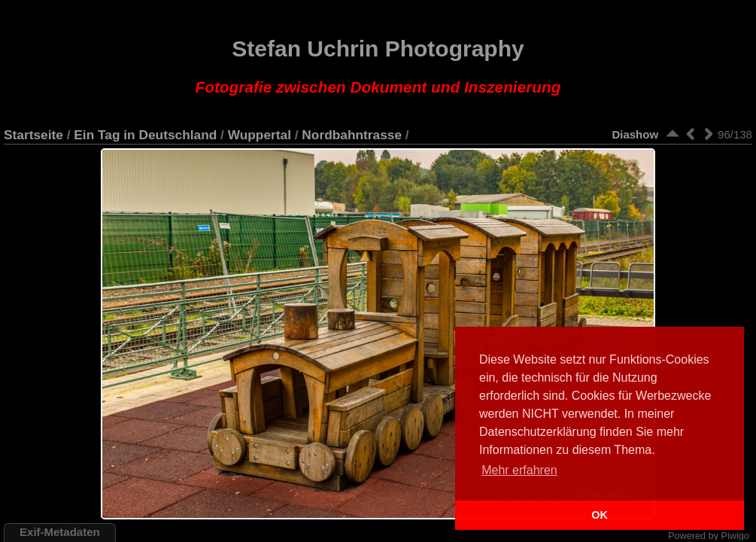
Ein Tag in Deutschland (145, 135)
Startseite (33, 135)
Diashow (635, 134)
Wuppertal (260, 135)
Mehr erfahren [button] (519, 470)
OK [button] (600, 515)
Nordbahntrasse (352, 135)
